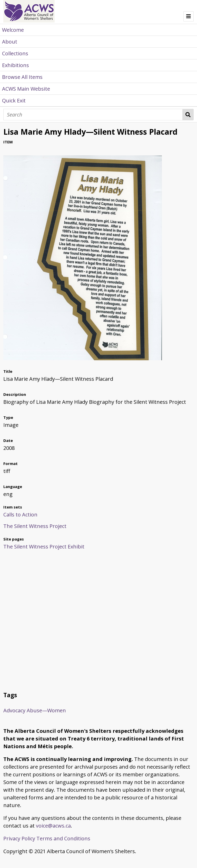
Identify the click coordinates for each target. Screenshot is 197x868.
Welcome (13, 30)
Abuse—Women (46, 710)
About (10, 42)
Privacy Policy (19, 838)
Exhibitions (16, 65)
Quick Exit (14, 100)
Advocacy (14, 710)
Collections (15, 53)
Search (188, 115)
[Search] (93, 115)
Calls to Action (20, 515)
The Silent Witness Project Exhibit (44, 547)
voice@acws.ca (53, 826)
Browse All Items (22, 77)
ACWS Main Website (26, 89)
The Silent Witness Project (35, 526)
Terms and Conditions (63, 838)
